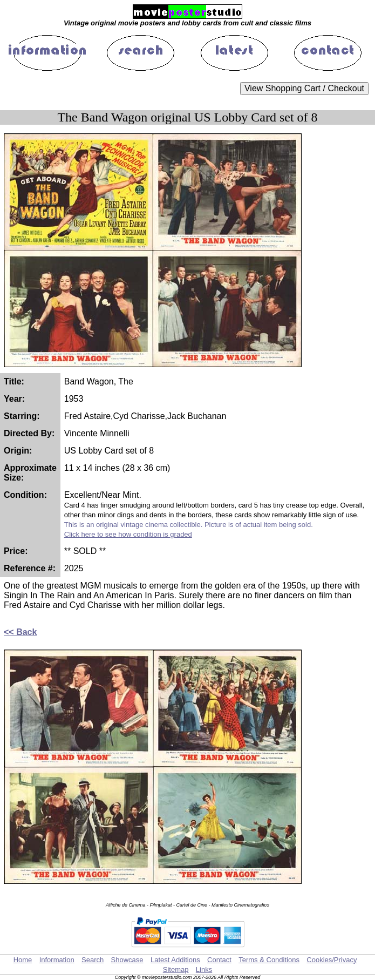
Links (204, 969)
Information (57, 960)
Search (93, 960)
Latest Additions (175, 960)
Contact (219, 960)
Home (23, 960)
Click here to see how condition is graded (128, 534)
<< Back (20, 632)
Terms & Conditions (269, 960)
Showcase (127, 960)
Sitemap (176, 969)
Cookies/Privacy (332, 960)
